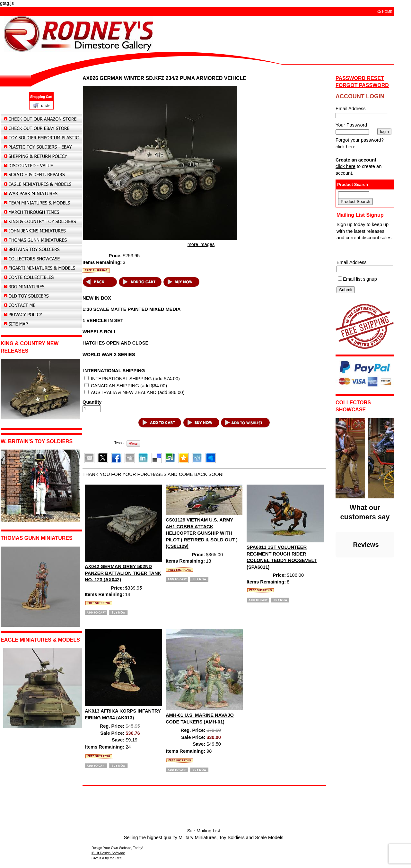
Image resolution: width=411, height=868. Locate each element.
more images (201, 244)
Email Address (352, 262)
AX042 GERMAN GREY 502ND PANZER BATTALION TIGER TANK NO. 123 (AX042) (123, 573)
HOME (387, 12)
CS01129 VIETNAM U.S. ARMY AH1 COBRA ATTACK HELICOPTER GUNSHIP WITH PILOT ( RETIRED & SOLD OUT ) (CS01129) (202, 533)
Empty (45, 105)
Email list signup (360, 279)
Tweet (119, 443)
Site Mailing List (204, 831)
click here (345, 147)
